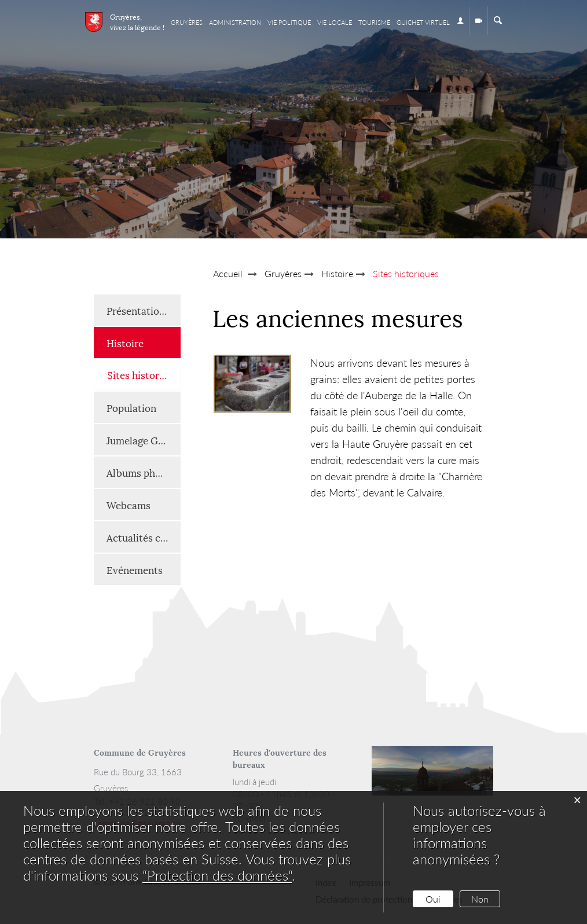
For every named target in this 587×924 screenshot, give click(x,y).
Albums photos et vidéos (144, 472)
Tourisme (374, 22)
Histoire (125, 343)
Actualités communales (144, 537)
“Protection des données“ (217, 875)
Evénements (135, 569)
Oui (433, 899)
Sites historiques (144, 374)
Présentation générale (144, 310)
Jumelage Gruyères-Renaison (144, 440)
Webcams (129, 505)
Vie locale (335, 22)
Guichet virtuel (423, 22)
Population (131, 407)
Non (480, 899)
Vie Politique (289, 22)
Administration (235, 22)
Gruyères (187, 22)
